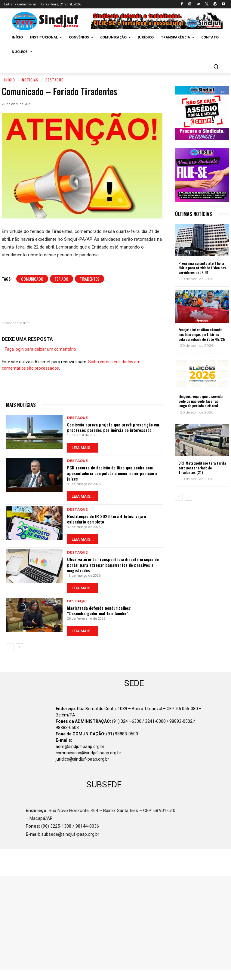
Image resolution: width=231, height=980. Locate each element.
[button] (216, 66)
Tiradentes (89, 279)
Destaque (54, 80)
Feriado (62, 279)
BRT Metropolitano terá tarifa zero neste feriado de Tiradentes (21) (202, 468)
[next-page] (19, 647)
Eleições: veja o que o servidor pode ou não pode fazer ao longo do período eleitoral (201, 401)
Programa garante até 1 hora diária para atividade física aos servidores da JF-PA (202, 268)
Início (10, 80)
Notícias (30, 80)
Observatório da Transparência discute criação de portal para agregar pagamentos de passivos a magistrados (113, 565)
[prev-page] (10, 647)
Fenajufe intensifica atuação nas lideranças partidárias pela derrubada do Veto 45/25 (202, 334)
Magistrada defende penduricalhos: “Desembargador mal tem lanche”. (99, 611)
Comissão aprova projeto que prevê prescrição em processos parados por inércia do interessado (113, 427)
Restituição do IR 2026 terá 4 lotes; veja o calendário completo (107, 519)
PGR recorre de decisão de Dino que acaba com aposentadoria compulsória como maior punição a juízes (112, 473)
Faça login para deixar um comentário (40, 349)
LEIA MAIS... (83, 448)
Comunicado (32, 279)
